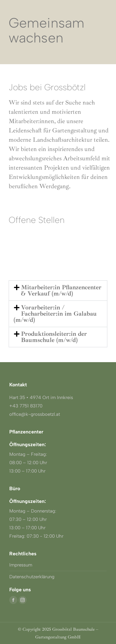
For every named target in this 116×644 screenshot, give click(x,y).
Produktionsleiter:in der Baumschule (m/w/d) (54, 337)
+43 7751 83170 (26, 406)
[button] (58, 291)
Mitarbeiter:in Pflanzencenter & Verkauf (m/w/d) (61, 290)
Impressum (21, 565)
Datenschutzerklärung (32, 577)
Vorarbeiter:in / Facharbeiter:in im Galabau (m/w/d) (55, 314)
